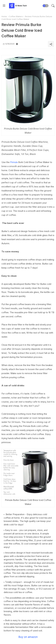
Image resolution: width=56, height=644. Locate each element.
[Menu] (4, 6)
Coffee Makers (16, 16)
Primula (14, 162)
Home (4, 16)
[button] (46, 6)
